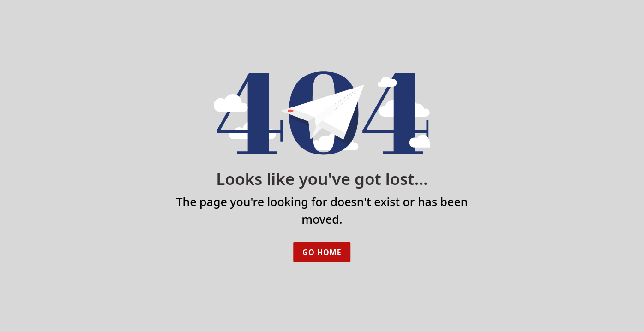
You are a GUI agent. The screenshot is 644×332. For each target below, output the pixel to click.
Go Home (322, 252)
